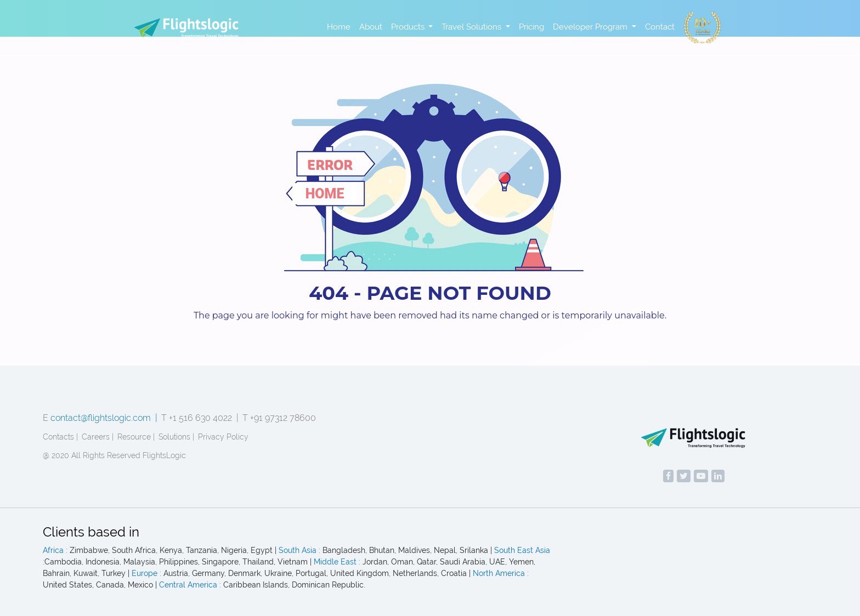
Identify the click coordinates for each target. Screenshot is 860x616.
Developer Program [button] (591, 27)
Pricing (531, 27)
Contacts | (60, 437)
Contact (660, 27)
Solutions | (176, 437)
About (371, 27)
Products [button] (409, 27)
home (325, 194)
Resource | (136, 437)
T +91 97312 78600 (279, 418)
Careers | (98, 437)
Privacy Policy (223, 437)
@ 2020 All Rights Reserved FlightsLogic (114, 455)
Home (339, 27)
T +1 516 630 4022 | (200, 418)
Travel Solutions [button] (473, 27)
